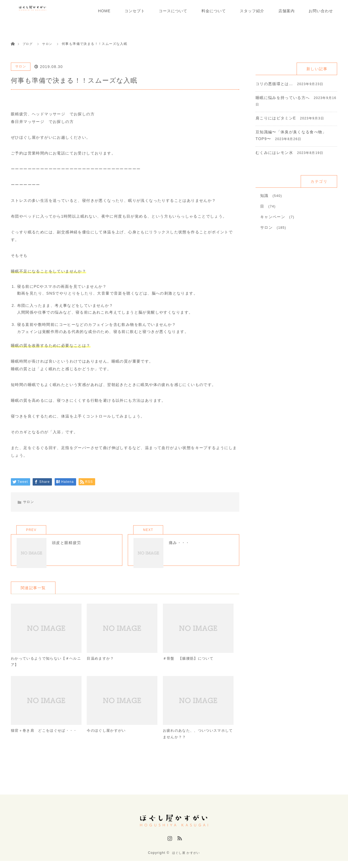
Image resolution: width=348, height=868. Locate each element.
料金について (214, 11)
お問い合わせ (321, 11)
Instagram (169, 847)
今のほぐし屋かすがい (108, 740)
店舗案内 (287, 11)
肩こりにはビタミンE (276, 118)
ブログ (28, 44)
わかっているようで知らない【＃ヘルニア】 (44, 669)
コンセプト (135, 11)
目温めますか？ (101, 666)
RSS (179, 847)
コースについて (173, 11)
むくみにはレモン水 (274, 153)
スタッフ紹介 (252, 11)
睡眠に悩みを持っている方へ (283, 98)
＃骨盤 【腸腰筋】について (190, 666)
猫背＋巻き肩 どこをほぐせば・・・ (38, 743)
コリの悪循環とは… (274, 84)
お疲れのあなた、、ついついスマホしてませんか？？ (196, 743)
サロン (21, 66)
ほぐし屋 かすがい (186, 860)
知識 (264, 196)
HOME (104, 11)
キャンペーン (273, 217)
